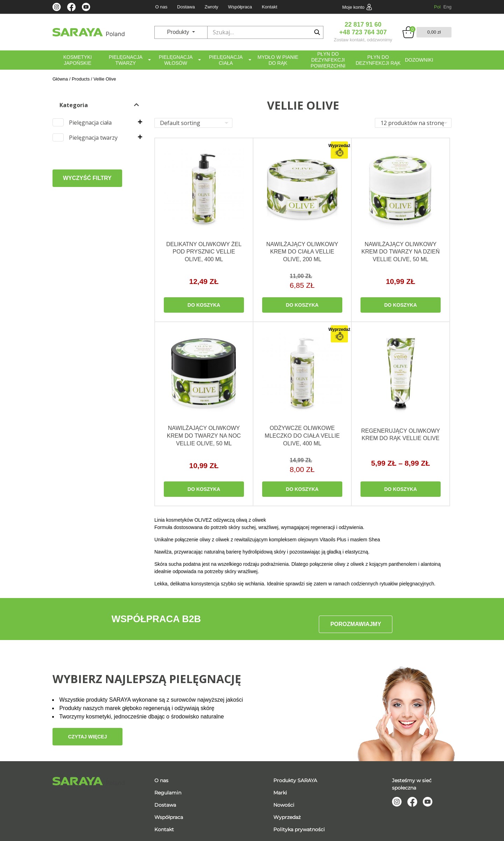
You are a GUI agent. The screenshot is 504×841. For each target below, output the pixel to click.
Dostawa (186, 7)
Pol (437, 7)
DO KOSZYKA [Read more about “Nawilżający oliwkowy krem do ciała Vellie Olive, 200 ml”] (302, 306)
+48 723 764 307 (363, 32)
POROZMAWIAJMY (356, 620)
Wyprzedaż (287, 812)
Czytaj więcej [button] (88, 731)
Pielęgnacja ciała (226, 60)
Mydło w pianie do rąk (278, 60)
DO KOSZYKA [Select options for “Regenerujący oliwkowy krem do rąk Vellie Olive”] (401, 490)
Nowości (284, 800)
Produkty (179, 32)
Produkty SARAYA (295, 775)
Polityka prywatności (299, 824)
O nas (161, 7)
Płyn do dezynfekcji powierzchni (328, 60)
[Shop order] (193, 123)
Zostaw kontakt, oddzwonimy (363, 40)
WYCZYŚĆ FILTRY (87, 178)
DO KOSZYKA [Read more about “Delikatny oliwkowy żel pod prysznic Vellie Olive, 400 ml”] (204, 306)
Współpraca (240, 7)
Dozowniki (419, 60)
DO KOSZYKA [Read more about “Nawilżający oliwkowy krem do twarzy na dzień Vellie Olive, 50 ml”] (401, 306)
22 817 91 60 (363, 25)
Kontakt (269, 7)
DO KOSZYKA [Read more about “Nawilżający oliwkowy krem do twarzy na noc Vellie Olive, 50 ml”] (204, 490)
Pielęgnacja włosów (176, 60)
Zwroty (212, 7)
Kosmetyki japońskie (78, 60)
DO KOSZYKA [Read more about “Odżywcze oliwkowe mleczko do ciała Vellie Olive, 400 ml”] (302, 490)
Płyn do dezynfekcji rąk (378, 60)
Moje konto (353, 7)
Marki (280, 787)
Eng (447, 7)
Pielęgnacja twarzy (126, 60)
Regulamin (168, 787)
